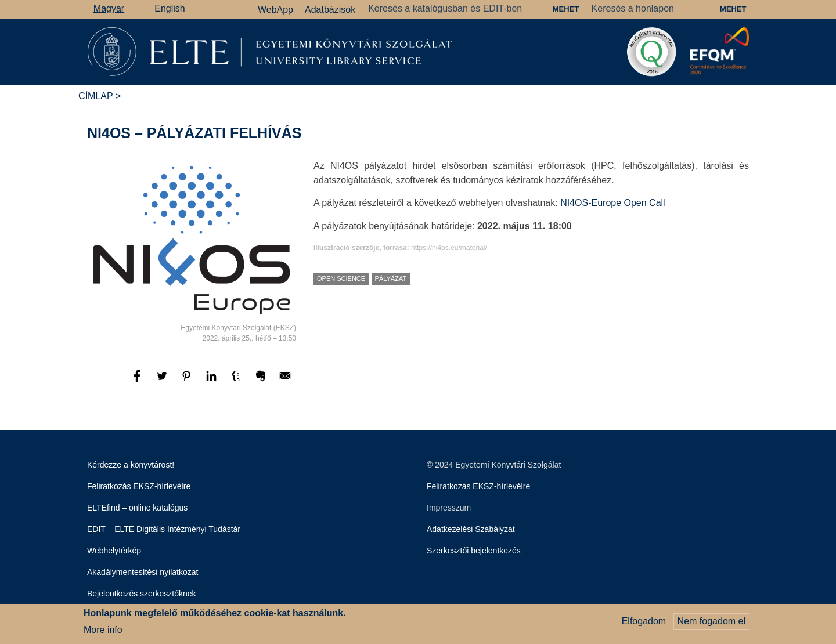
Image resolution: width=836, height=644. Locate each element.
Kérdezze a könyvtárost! (131, 465)
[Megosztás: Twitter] (163, 381)
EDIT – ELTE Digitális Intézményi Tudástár (164, 529)
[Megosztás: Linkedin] (212, 381)
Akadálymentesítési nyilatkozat (143, 572)
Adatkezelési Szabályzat (471, 529)
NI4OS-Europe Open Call (613, 203)
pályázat (391, 278)
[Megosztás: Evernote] (262, 381)
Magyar (109, 8)
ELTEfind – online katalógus (137, 508)
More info (103, 631)
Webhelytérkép (114, 551)
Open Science (341, 278)
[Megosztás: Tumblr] (237, 381)
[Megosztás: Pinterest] (188, 381)
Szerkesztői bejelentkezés (474, 551)
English (170, 8)
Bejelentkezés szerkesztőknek (142, 594)
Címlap (96, 96)
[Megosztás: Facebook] (138, 381)
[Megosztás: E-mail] (285, 381)
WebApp (275, 10)
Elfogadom (644, 623)
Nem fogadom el (711, 623)
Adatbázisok (330, 10)
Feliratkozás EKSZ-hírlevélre (139, 486)
